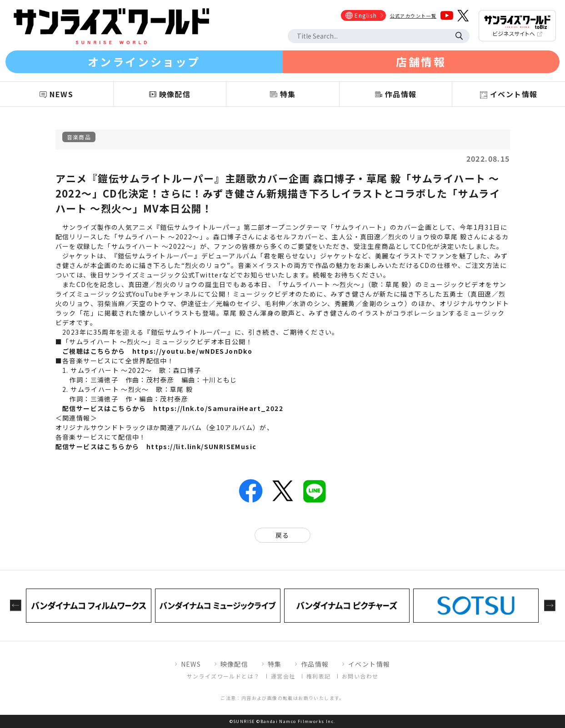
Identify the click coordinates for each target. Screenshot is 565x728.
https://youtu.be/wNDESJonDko (192, 351)
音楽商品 (79, 137)
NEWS (191, 664)
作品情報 (315, 664)
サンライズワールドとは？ (223, 676)
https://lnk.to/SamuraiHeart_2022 (218, 408)
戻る (282, 535)
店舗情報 (421, 62)
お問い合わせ (360, 676)
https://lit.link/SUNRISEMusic (202, 446)
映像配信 (235, 664)
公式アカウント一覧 (413, 16)
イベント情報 (369, 664)
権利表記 (319, 676)
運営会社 (283, 676)
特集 (275, 664)
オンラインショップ (144, 62)
